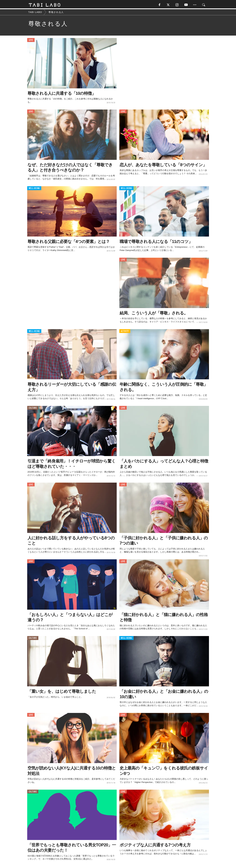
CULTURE (33, 409)
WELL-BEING (34, 189)
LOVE (31, 41)
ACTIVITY (125, 332)
